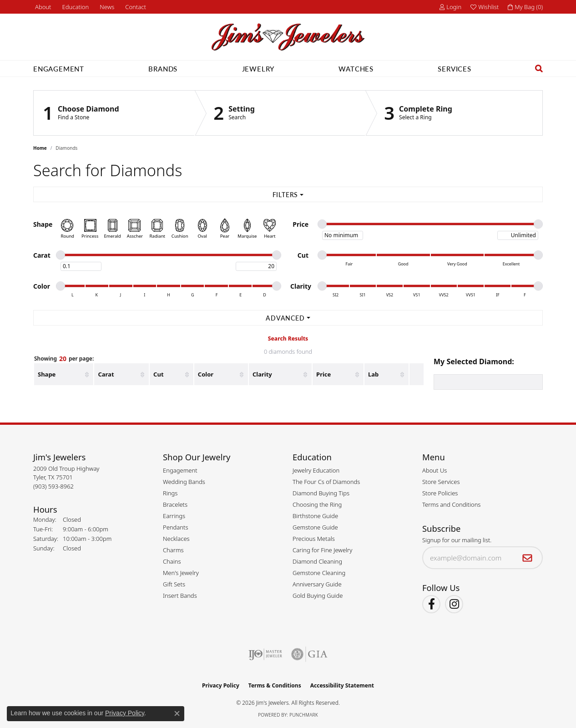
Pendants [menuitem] (176, 527)
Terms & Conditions (275, 685)
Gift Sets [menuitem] (174, 584)
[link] (42, 7)
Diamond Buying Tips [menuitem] (321, 493)
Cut (158, 374)
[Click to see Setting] (280, 113)
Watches (356, 69)
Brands (163, 69)
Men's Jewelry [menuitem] (181, 573)
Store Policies (440, 493)
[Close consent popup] (177, 713)
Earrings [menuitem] (174, 516)
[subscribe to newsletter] (528, 558)
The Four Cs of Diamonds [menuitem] (326, 482)
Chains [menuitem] (172, 561)
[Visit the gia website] (309, 654)
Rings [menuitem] (170, 493)
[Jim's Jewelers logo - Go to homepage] (288, 37)
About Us (435, 470)
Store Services (441, 482)
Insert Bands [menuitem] (180, 596)
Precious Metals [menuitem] (314, 539)
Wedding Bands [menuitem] (184, 482)
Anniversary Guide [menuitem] (317, 584)
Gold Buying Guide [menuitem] (318, 596)
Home (40, 148)
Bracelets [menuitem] (175, 504)
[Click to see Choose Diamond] (114, 113)
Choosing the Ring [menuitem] (317, 504)
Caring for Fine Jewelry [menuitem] (322, 550)
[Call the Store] (53, 486)
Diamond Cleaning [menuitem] (317, 561)
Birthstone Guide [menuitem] (315, 516)
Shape (47, 374)
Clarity (262, 374)
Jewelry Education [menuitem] (316, 470)
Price (323, 374)
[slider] (322, 224)
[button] (75, 7)
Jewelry (258, 69)
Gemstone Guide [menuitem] (315, 527)
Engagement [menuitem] (180, 470)
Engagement (59, 69)
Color (206, 374)
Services (454, 69)
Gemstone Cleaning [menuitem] (319, 573)
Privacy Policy (221, 685)
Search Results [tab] (288, 339)
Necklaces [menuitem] (176, 539)
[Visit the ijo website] (265, 654)
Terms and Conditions (451, 504)
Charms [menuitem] (173, 550)
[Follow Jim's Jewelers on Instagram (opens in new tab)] (454, 604)
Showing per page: (64, 359)
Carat (106, 374)
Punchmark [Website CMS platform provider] (304, 715)
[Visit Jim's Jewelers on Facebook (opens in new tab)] (431, 604)
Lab (373, 374)
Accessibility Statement (342, 685)
